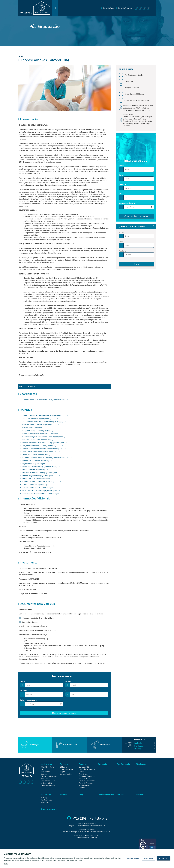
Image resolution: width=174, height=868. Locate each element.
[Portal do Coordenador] (87, 781)
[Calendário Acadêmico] (87, 769)
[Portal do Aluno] (84, 778)
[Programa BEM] (84, 785)
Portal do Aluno (109, 8)
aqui (79, 614)
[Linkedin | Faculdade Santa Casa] (145, 8)
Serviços (83, 764)
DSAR (6, 864)
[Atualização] (145, 749)
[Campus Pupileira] (66, 774)
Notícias (64, 795)
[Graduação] (145, 743)
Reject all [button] (148, 858)
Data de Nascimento (28, 700)
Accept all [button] (164, 858)
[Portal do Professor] (86, 783)
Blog (81, 795)
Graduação (34, 745)
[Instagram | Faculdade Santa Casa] (141, 8)
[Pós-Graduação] (145, 746)
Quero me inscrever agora (64, 713)
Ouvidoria (140, 795)
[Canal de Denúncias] (48, 785)
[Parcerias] (82, 788)
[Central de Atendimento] (84, 773)
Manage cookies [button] (133, 858)
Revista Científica (106, 795)
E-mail (68, 681)
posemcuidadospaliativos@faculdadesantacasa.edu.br (40, 537)
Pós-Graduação (44, 26)
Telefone (24, 691)
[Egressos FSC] (84, 767)
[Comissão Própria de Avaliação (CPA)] (48, 782)
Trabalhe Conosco (49, 809)
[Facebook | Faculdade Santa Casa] (137, 8)
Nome (22, 681)
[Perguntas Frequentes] (87, 776)
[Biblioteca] (64, 767)
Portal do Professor (125, 8)
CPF (67, 691)
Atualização (105, 745)
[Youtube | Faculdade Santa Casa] (149, 8)
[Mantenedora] (46, 772)
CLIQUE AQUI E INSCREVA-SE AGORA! (33, 594)
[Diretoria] (44, 774)
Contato (121, 795)
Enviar (136, 264)
